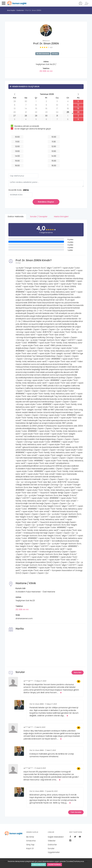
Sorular (51, 849)
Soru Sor (78, 672)
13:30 (54, 151)
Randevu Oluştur (46, 202)
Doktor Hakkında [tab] (16, 217)
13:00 (17, 151)
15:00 (17, 161)
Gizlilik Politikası (54, 864)
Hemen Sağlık (17, 3)
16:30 (54, 166)
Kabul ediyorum (39, 864)
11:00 (17, 142)
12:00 (17, 146)
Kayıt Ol (30, 849)
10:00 (17, 137)
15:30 (54, 161)
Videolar (52, 841)
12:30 (54, 146)
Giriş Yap (30, 845)
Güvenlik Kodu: (15, 190)
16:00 (17, 166)
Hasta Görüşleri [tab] (61, 217)
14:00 (17, 156)
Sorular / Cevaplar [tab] (39, 217)
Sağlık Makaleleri (56, 837)
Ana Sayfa (11, 10)
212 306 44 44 (46, 71)
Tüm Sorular (76, 812)
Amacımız (31, 841)
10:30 (54, 137)
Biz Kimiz (30, 837)
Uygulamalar (54, 852)
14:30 (54, 156)
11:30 (54, 142)
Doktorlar (20, 10)
